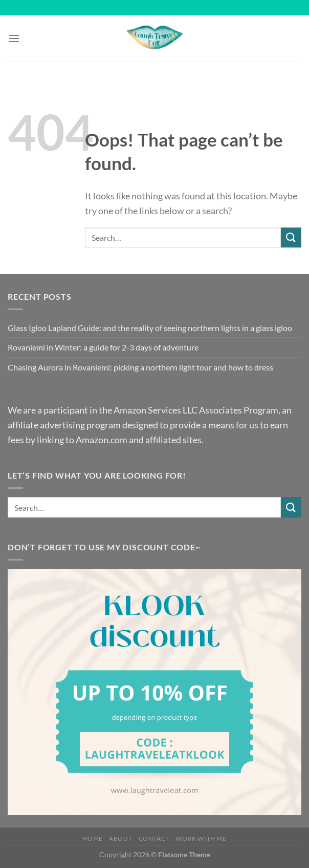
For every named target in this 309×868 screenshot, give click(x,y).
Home (92, 839)
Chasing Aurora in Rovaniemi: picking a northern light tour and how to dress (140, 367)
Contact (154, 839)
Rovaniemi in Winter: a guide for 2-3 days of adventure (103, 347)
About (120, 839)
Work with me (201, 839)
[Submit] (291, 237)
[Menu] (14, 38)
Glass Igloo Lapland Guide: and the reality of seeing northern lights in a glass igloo (150, 328)
